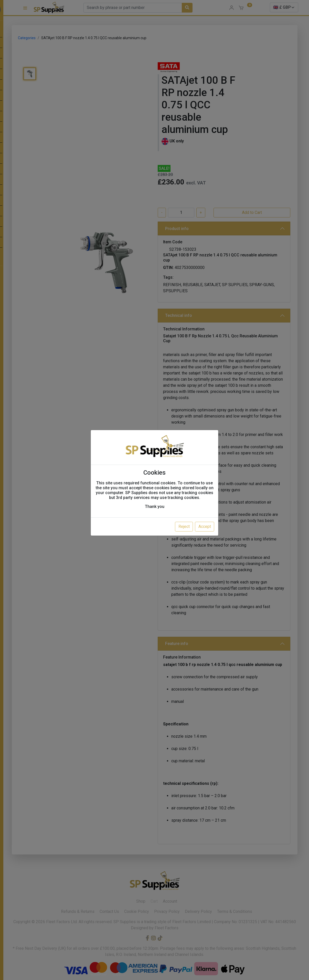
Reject (184, 527)
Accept (205, 527)
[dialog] (154, 490)
